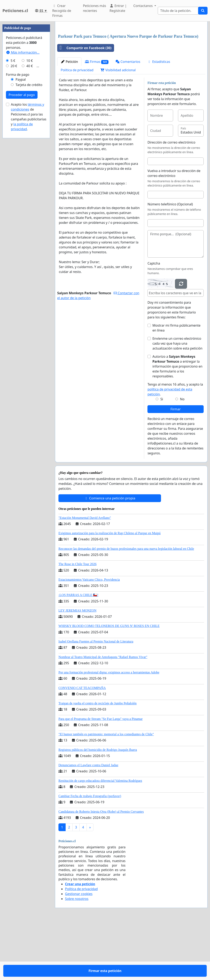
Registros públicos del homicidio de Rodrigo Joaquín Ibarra (98, 807)
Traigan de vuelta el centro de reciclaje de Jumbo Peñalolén (98, 761)
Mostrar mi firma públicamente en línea (176, 385)
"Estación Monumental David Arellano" (85, 575)
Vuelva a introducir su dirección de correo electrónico (174, 231)
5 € (13, 183)
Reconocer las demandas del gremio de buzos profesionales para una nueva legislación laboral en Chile (126, 606)
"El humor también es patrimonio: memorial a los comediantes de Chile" (106, 792)
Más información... (23, 175)
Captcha (154, 321)
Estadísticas (159, 119)
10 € (30, 183)
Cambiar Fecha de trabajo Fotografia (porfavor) (90, 853)
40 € (30, 189)
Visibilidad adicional (118, 127)
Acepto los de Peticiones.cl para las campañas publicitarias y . (29, 240)
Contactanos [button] (143, 6)
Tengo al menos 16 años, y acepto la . (175, 447)
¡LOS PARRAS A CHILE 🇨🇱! (78, 652)
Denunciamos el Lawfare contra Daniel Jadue (88, 822)
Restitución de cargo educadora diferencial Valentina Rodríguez (100, 838)
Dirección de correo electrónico (171, 200)
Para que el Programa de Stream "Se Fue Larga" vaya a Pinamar (100, 776)
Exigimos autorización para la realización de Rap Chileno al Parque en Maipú (110, 590)
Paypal (21, 202)
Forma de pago (18, 197)
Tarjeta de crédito (29, 208)
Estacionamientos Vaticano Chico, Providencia (89, 637)
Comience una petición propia (110, 556)
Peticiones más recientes (94, 8)
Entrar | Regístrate (118, 8)
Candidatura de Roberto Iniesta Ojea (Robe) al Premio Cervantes (101, 869)
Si (162, 456)
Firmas (97, 119)
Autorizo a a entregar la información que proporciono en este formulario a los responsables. (177, 424)
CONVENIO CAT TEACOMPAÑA (82, 745)
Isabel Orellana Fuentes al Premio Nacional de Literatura (96, 699)
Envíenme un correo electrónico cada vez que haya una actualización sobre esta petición (177, 401)
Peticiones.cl (15, 11)
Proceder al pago (22, 218)
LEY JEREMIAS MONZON (77, 668)
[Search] (178, 11)
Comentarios (128, 119)
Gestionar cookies (79, 951)
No (182, 456)
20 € (14, 189)
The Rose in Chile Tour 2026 (78, 621)
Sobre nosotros (77, 956)
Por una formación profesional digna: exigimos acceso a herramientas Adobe (109, 730)
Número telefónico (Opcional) (170, 261)
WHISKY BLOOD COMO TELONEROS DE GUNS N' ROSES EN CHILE (109, 683)
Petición (69, 119)
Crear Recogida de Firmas (62, 11)
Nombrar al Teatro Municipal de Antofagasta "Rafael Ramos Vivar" (103, 714)
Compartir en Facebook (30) (84, 105)
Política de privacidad (77, 127)
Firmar (176, 466)
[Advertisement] (131, 57)
